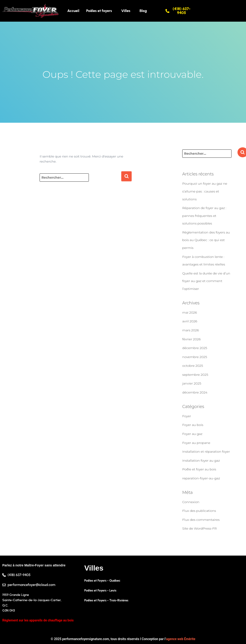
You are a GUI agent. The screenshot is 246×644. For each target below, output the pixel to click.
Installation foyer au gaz (201, 460)
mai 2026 (190, 312)
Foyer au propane (196, 443)
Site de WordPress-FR (200, 528)
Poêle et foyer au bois (199, 469)
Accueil (73, 11)
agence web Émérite (181, 639)
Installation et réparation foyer (206, 452)
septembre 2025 (195, 375)
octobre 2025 (193, 366)
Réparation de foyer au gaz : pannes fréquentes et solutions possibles (204, 216)
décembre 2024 (195, 392)
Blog (143, 11)
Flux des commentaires (201, 520)
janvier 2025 (192, 383)
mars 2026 (191, 330)
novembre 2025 (195, 357)
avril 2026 (190, 321)
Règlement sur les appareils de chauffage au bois (38, 620)
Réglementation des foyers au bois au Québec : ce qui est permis (206, 240)
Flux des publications (199, 511)
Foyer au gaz (192, 434)
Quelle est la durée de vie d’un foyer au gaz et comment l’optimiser (206, 281)
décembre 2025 (195, 348)
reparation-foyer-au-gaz (201, 478)
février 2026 (191, 339)
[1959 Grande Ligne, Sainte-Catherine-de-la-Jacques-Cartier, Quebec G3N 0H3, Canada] (205, 597)
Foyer (187, 416)
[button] (100, 11)
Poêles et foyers (99, 11)
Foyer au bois (193, 425)
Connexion (191, 502)
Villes (126, 11)
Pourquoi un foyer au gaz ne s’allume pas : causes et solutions (205, 191)
